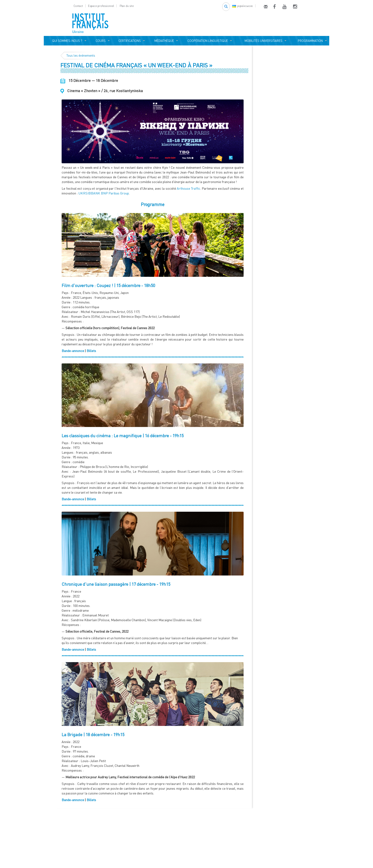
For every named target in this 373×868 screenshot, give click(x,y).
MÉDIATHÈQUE (163, 41)
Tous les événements (81, 55)
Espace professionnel (101, 6)
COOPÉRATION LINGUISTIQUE (208, 41)
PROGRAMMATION (310, 41)
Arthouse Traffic (189, 188)
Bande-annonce (73, 351)
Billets (91, 351)
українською (243, 6)
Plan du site (127, 6)
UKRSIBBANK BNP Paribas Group (104, 193)
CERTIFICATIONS (129, 41)
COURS (100, 41)
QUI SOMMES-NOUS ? (66, 41)
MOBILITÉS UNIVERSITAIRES (263, 41)
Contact (78, 6)
